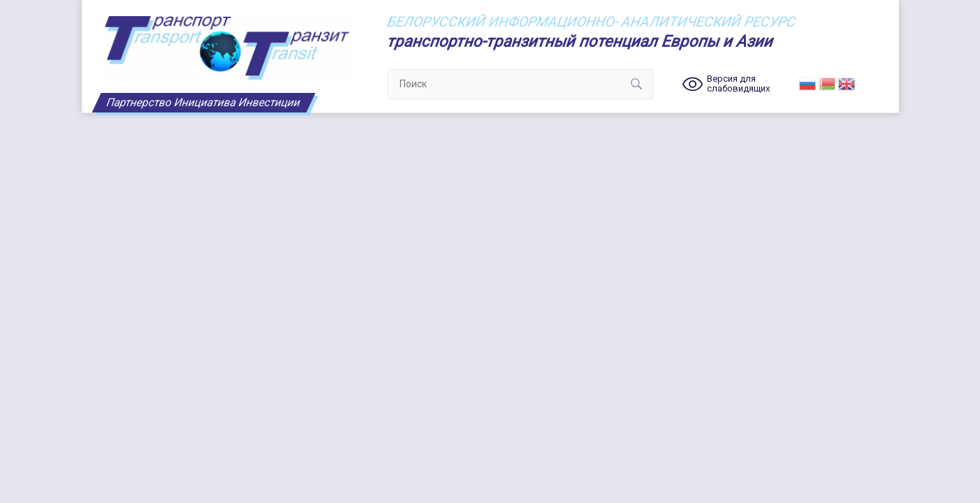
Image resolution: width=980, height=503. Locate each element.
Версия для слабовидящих (738, 84)
